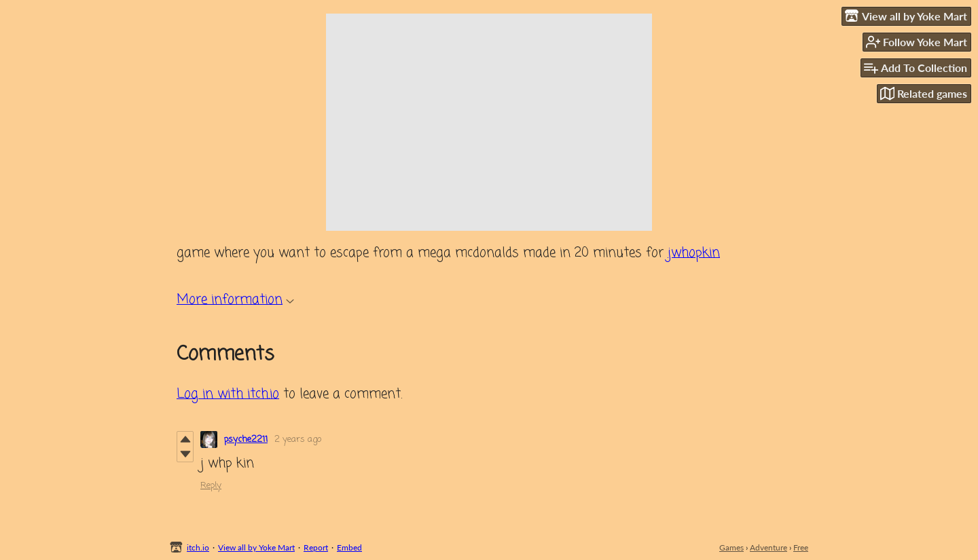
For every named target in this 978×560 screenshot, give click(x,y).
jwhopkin (694, 253)
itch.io (198, 547)
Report (316, 547)
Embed (349, 547)
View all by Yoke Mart (256, 547)
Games (731, 547)
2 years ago (298, 440)
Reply (211, 486)
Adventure (768, 547)
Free (801, 547)
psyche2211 (246, 440)
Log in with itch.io (228, 394)
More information (235, 300)
